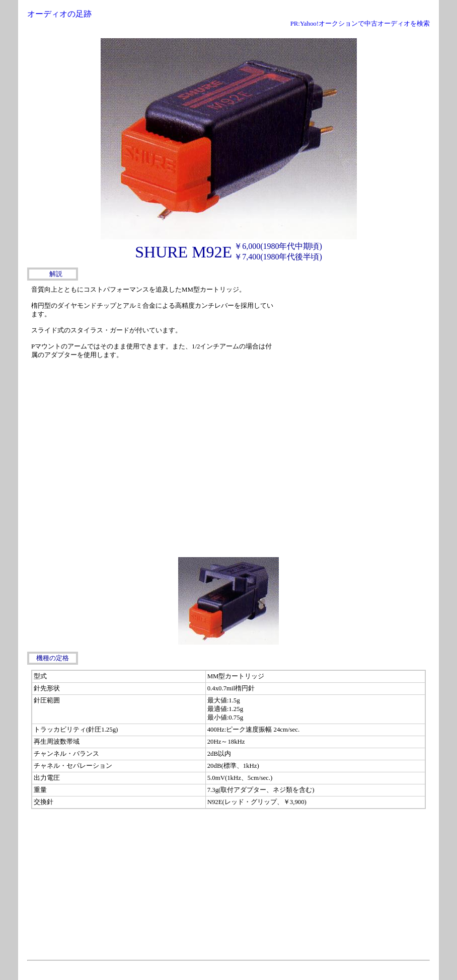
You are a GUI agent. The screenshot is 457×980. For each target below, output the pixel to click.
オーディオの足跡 (59, 14)
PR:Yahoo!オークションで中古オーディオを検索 (360, 24)
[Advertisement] (354, 346)
